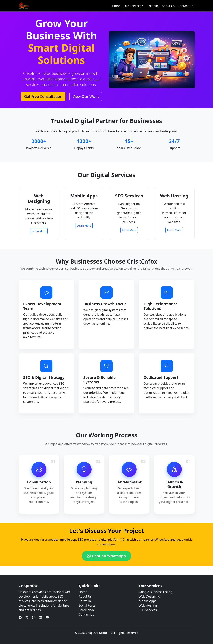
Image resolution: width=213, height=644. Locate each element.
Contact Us (185, 6)
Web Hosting (148, 605)
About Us (168, 6)
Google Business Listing (155, 592)
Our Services (132, 6)
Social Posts (87, 605)
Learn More (39, 231)
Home (116, 6)
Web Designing (149, 596)
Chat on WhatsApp (106, 556)
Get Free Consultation (43, 96)
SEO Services (148, 610)
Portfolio (153, 6)
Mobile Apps (147, 601)
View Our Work (86, 96)
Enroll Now (86, 610)
